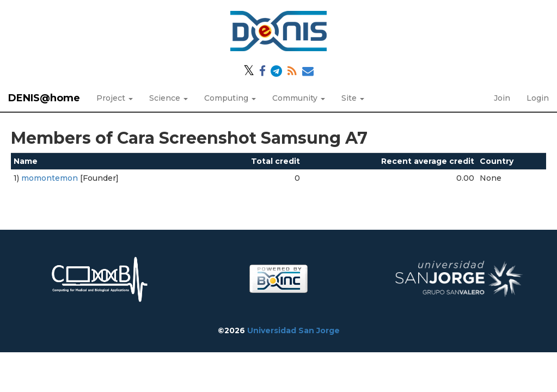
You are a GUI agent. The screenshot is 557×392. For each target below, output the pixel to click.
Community (299, 98)
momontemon (50, 178)
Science (169, 98)
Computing (230, 98)
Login (538, 98)
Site (353, 98)
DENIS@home (44, 98)
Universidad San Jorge (293, 330)
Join (502, 98)
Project (115, 98)
